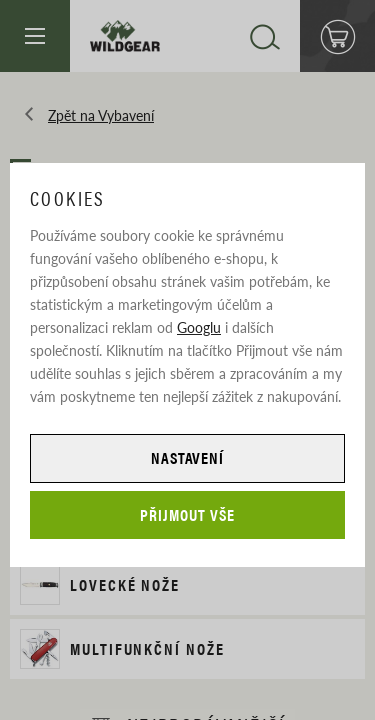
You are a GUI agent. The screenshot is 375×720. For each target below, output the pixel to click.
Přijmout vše (187, 514)
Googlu (199, 327)
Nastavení (188, 457)
